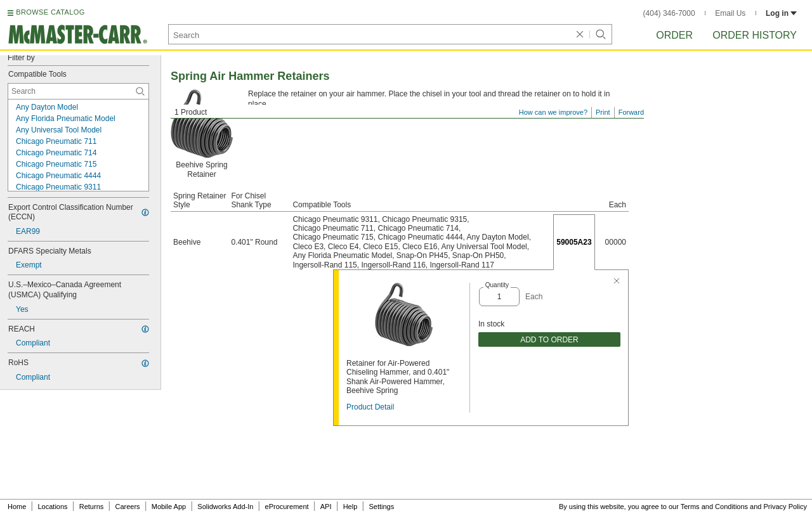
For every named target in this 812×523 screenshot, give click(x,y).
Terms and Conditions (714, 507)
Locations (53, 507)
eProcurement (287, 507)
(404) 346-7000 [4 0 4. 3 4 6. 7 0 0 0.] (669, 13)
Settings (381, 507)
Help (350, 507)
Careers (127, 507)
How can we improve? (553, 112)
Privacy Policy (785, 507)
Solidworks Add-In (225, 507)
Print (603, 112)
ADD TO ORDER (549, 340)
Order (674, 35)
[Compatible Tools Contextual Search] (78, 91)
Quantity (497, 285)
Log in (781, 13)
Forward (631, 112)
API (326, 507)
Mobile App (169, 507)
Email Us (730, 13)
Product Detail (370, 407)
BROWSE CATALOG (50, 12)
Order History (755, 35)
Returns (92, 507)
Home (17, 507)
